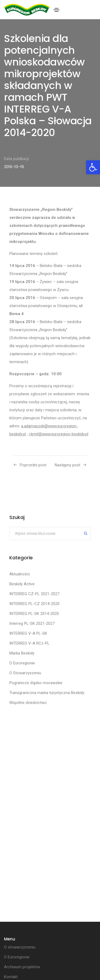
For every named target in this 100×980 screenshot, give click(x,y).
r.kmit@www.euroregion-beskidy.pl (59, 434)
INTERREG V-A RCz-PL (29, 643)
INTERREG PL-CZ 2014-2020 (34, 604)
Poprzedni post (33, 465)
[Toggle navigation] (57, 10)
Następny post (67, 465)
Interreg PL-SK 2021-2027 (32, 623)
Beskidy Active (22, 584)
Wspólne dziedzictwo (28, 703)
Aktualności (20, 574)
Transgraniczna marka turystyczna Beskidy (47, 693)
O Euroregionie (22, 663)
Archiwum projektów (22, 967)
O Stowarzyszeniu (25, 673)
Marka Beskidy (22, 653)
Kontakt (11, 977)
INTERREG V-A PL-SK (28, 633)
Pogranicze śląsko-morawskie (36, 683)
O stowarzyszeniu (20, 947)
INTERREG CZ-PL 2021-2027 (34, 594)
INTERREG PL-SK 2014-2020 (34, 614)
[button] (93, 167)
